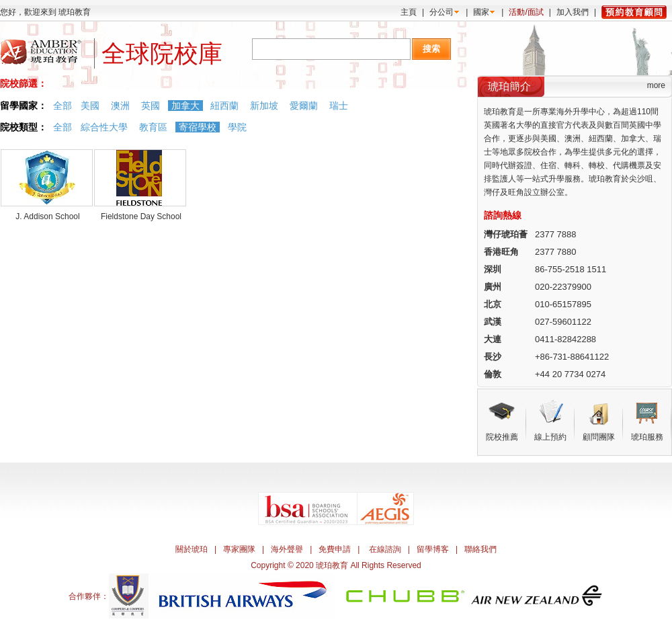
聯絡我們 (480, 549)
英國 (151, 106)
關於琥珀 (192, 549)
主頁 (409, 12)
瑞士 (339, 106)
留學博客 (433, 549)
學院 (237, 127)
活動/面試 (526, 12)
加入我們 (573, 12)
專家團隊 (239, 549)
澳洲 (120, 106)
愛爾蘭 (304, 106)
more (656, 85)
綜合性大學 (104, 127)
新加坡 (264, 106)
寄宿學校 (198, 127)
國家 (481, 12)
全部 (62, 106)
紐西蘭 (224, 106)
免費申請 (335, 549)
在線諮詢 (385, 549)
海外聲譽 (287, 549)
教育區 (153, 127)
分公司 (442, 12)
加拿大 (185, 106)
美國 (90, 106)
